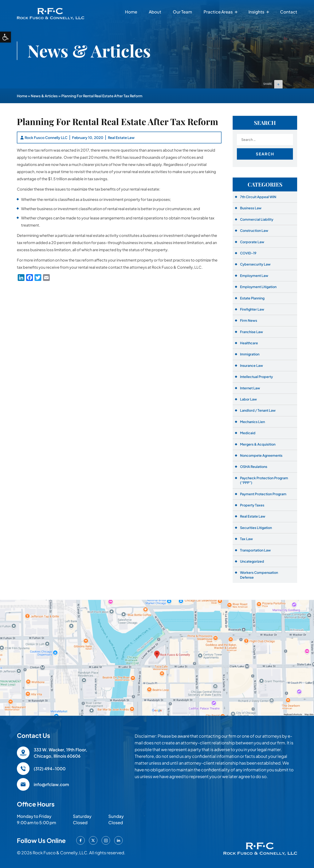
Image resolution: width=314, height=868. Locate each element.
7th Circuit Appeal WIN (258, 197)
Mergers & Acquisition (258, 444)
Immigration (250, 354)
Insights (256, 12)
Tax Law (246, 539)
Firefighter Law (252, 309)
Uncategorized (252, 561)
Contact (289, 12)
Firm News (249, 320)
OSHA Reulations (254, 467)
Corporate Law (252, 242)
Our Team (182, 12)
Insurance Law (252, 365)
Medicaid (248, 433)
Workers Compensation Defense (259, 575)
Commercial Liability (257, 219)
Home (131, 12)
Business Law (251, 208)
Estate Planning (252, 298)
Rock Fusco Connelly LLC (46, 138)
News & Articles (44, 96)
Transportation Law (255, 550)
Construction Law (254, 230)
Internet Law (250, 388)
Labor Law (248, 399)
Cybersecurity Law (255, 264)
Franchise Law (252, 332)
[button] (5, 37)
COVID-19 (248, 253)
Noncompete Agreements (261, 455)
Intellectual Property (256, 377)
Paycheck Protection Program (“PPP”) (264, 480)
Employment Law (254, 276)
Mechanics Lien (252, 422)
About (155, 12)
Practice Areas (218, 12)
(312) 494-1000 (50, 769)
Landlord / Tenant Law (258, 410)
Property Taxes (252, 505)
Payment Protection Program (263, 494)
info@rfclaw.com (51, 784)
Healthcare (249, 343)
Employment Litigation (258, 287)
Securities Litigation (256, 528)
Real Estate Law (121, 138)
